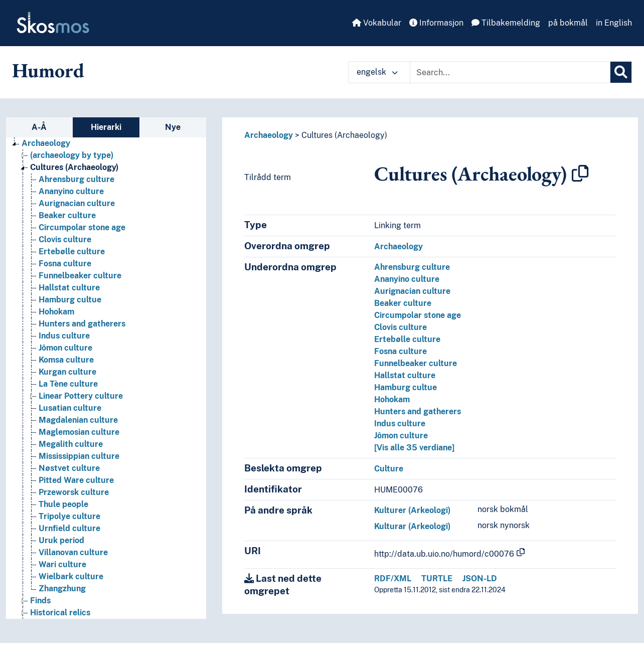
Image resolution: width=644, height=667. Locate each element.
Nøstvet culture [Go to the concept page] (69, 468)
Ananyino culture (407, 279)
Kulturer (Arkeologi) (412, 510)
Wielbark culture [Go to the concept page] (71, 576)
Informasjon (436, 23)
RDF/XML (393, 578)
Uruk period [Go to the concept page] (61, 540)
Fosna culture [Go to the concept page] (65, 264)
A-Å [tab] (39, 127)
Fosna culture (400, 351)
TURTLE (437, 578)
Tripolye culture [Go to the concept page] (69, 516)
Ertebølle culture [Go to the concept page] (72, 252)
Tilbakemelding (506, 23)
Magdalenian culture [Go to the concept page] (78, 420)
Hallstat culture (405, 375)
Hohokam (392, 399)
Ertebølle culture (407, 339)
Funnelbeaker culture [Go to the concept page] (80, 276)
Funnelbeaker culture (416, 363)
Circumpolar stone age (418, 315)
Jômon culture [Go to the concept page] (65, 348)
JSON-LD (480, 578)
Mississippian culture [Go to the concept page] (79, 456)
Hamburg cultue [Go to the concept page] (70, 300)
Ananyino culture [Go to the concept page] (71, 191)
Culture (389, 469)
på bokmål (568, 23)
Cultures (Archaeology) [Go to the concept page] (74, 167)
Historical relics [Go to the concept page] (60, 613)
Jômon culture (401, 436)
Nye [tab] (173, 127)
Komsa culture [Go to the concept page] (66, 360)
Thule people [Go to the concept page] (63, 504)
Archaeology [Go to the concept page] (46, 143)
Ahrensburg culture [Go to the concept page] (76, 179)
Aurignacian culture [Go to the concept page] (77, 203)
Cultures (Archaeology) (344, 135)
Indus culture (400, 424)
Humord (48, 70)
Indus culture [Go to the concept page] (64, 336)
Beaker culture (403, 303)
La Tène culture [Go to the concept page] (68, 384)
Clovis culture (400, 327)
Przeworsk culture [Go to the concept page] (74, 492)
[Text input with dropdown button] (510, 72)
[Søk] (621, 72)
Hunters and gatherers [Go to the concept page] (82, 324)
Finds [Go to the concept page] (40, 601)
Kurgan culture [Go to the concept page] (67, 372)
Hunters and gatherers (418, 411)
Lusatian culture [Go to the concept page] (70, 408)
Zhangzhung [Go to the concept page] (62, 589)
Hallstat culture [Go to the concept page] (69, 288)
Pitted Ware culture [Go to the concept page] (76, 480)
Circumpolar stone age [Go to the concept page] (82, 227)
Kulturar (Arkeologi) (412, 526)
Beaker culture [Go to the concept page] (67, 215)
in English (614, 23)
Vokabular (377, 23)
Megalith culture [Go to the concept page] (71, 444)
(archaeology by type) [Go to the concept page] (72, 155)
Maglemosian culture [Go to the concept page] (79, 432)
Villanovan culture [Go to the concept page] (73, 552)
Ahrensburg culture (412, 267)
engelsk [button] (377, 72)
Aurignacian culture (412, 291)
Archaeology (269, 135)
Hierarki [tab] (106, 127)
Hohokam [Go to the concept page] (56, 312)
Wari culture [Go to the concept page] (62, 564)
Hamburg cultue (406, 387)
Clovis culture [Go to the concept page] (65, 239)
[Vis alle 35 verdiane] (414, 448)
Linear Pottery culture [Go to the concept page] (81, 396)
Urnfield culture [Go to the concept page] (69, 528)
